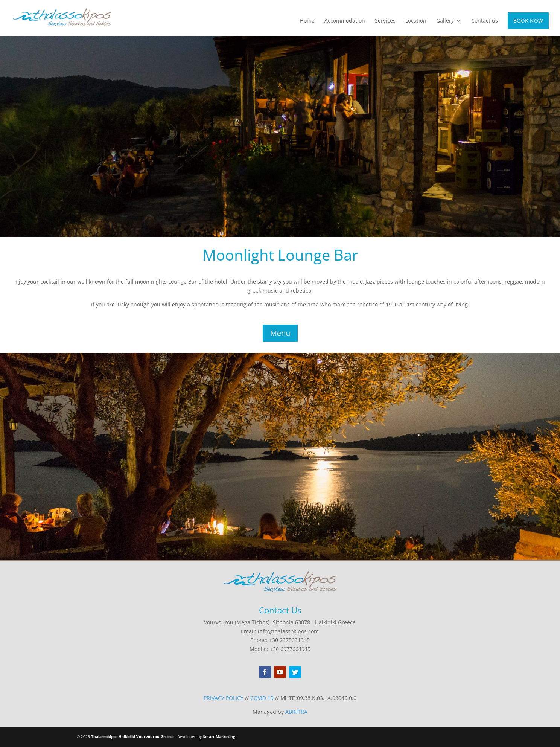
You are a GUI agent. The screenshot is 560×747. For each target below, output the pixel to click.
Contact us (485, 21)
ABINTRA (296, 712)
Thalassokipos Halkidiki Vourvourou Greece (132, 736)
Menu (280, 333)
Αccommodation (345, 21)
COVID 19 (262, 698)
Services (385, 21)
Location (416, 21)
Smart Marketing (219, 736)
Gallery (445, 21)
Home (307, 21)
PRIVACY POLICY (224, 698)
